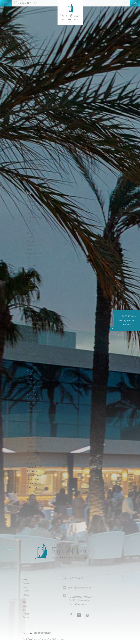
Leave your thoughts (31, 166)
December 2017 (34, 475)
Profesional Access (31, 639)
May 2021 (31, 370)
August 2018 (32, 451)
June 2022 (31, 330)
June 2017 (31, 495)
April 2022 (31, 338)
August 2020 (32, 382)
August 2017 (32, 487)
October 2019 (33, 406)
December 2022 (34, 314)
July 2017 (31, 491)
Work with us (46, 639)
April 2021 (31, 374)
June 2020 (31, 390)
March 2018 (32, 471)
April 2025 (31, 237)
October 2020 (33, 378)
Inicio (25, 580)
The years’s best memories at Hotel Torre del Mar (55, 134)
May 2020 (31, 394)
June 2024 (31, 265)
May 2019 (31, 426)
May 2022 (31, 334)
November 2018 (34, 439)
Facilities (26, 591)
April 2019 (31, 431)
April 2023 (31, 306)
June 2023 (31, 302)
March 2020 (32, 398)
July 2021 (31, 362)
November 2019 (34, 402)
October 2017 (33, 479)
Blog (24, 610)
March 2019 (32, 435)
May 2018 (31, 463)
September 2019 (34, 410)
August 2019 (32, 414)
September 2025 (34, 217)
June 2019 (31, 422)
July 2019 (31, 418)
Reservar (26, 618)
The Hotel (26, 584)
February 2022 (33, 346)
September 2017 (34, 483)
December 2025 (34, 209)
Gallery (25, 606)
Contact (26, 614)
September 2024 (34, 253)
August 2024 (32, 257)
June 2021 (31, 366)
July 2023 (31, 298)
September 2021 (34, 354)
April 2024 (31, 273)
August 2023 (32, 294)
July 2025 (31, 225)
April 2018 (31, 467)
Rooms (25, 587)
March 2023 (32, 310)
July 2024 (31, 261)
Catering (26, 595)
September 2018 (34, 447)
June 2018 (31, 459)
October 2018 (33, 443)
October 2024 (33, 249)
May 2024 (31, 269)
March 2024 (32, 277)
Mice (24, 599)
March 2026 (32, 205)
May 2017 (31, 499)
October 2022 (33, 318)
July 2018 (31, 455)
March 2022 (32, 342)
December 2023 (34, 281)
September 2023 (34, 289)
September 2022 (34, 322)
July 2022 (31, 326)
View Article (113, 158)
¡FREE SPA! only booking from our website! (125, 322)
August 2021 (32, 358)
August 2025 (32, 221)
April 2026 (31, 201)
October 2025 (33, 213)
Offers (25, 603)
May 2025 (31, 233)
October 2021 (33, 350)
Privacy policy (59, 639)
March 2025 (32, 241)
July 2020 (31, 386)
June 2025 (31, 229)
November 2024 (34, 245)
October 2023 (33, 285)
